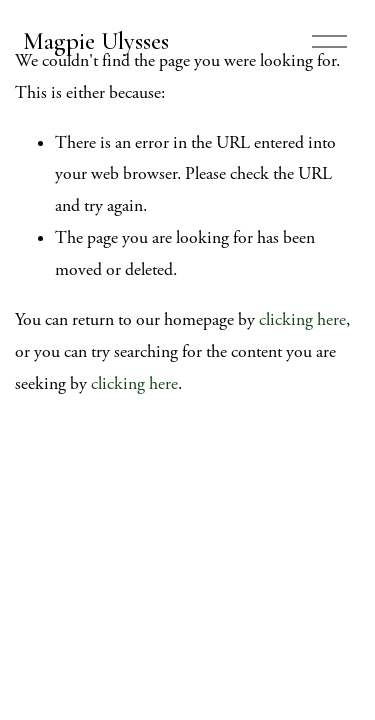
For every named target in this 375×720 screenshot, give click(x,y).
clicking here (302, 320)
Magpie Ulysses (96, 41)
